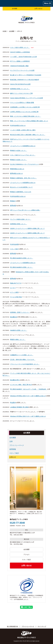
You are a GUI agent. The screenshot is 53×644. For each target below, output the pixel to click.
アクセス (26, 554)
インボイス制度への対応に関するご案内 (23, 130)
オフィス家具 (14, 292)
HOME (5, 31)
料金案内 (13, 403)
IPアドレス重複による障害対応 (20, 61)
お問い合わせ (38, 9)
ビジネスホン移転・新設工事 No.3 (21, 385)
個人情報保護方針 (13, 626)
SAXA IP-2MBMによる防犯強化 (20, 52)
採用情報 (13, 449)
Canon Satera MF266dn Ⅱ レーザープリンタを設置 (26, 98)
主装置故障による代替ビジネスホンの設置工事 (25, 107)
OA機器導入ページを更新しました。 (22, 355)
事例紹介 (13, 201)
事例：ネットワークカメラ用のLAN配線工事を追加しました (29, 121)
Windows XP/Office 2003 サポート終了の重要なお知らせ (28, 396)
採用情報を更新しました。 (19, 224)
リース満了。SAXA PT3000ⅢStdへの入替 (23, 57)
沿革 (11, 441)
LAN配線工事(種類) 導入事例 (19, 407)
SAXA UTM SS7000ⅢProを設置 (20, 84)
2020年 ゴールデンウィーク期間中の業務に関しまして (27, 228)
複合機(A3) (14, 317)
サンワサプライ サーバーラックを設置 (22, 70)
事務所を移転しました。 (18, 340)
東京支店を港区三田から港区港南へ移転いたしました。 (28, 135)
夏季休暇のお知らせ (16, 173)
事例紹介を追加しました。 (19, 151)
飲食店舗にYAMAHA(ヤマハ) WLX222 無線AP (25, 80)
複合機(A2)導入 (15, 380)
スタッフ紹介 (14, 249)
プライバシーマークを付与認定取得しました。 (25, 364)
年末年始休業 (14, 244)
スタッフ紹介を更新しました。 (20, 47)
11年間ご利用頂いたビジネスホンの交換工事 (24, 112)
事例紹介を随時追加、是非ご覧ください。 (23, 178)
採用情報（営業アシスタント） (20, 312)
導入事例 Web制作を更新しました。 (22, 258)
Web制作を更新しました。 (19, 330)
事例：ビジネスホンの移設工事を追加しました (26, 116)
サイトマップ (42, 626)
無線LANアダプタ (16, 283)
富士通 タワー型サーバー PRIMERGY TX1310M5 (26, 75)
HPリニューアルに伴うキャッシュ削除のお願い (25, 210)
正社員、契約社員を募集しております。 (23, 360)
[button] (48, 3)
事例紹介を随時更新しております (21, 192)
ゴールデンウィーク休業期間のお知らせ (23, 146)
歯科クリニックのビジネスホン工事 (21, 93)
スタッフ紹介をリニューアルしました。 (23, 155)
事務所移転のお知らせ (17, 169)
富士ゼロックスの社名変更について (21, 187)
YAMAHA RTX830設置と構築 (19, 66)
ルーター (13, 288)
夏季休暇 (13, 206)
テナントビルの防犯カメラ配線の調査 (22, 103)
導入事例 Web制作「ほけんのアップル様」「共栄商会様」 (29, 389)
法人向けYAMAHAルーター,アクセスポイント (24, 164)
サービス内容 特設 (16, 297)
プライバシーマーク (17, 445)
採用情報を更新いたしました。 (20, 89)
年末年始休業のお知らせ (18, 125)
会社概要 (15, 9)
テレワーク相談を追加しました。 (21, 219)
